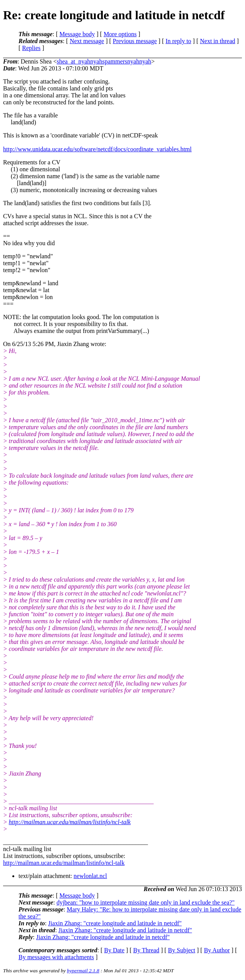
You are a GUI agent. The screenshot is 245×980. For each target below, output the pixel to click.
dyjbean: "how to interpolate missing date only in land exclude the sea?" (146, 902)
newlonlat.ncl (90, 876)
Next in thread (218, 41)
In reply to (179, 41)
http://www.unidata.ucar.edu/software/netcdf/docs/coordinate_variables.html (97, 149)
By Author (217, 950)
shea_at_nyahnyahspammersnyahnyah (104, 61)
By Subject (182, 950)
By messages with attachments (56, 957)
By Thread (146, 950)
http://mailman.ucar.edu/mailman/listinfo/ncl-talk (70, 822)
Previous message (135, 41)
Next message (87, 41)
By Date (114, 950)
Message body (77, 34)
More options (120, 34)
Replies (31, 48)
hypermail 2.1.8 (83, 971)
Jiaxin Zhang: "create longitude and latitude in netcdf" (115, 923)
